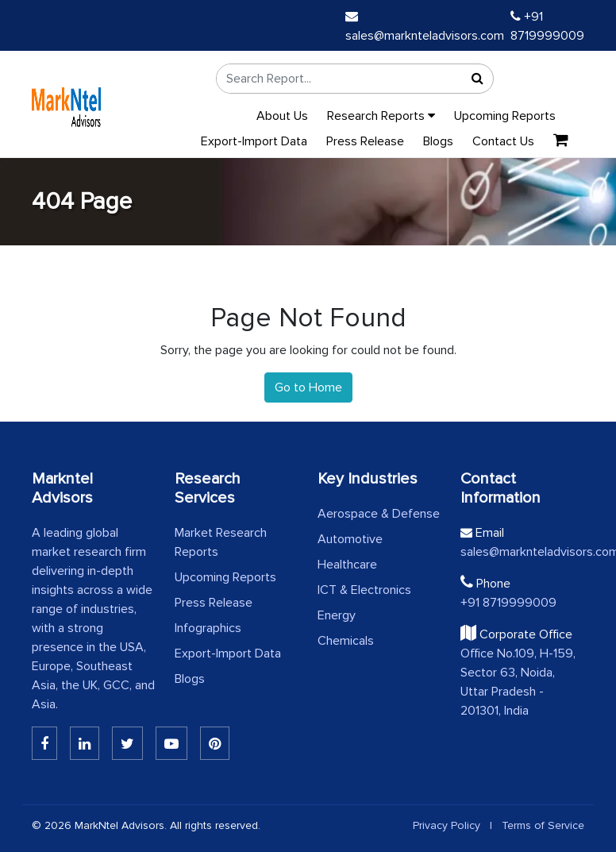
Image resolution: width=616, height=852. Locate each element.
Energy (337, 615)
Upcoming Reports (505, 116)
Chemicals (346, 641)
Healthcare (347, 565)
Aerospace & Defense (379, 514)
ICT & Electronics (364, 590)
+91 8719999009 (508, 603)
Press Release (365, 141)
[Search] (477, 79)
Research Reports (381, 116)
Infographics (208, 628)
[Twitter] (127, 743)
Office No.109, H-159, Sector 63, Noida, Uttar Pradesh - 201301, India (518, 682)
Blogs (438, 141)
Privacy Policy (447, 825)
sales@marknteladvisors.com (522, 552)
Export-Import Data (254, 141)
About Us (282, 116)
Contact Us (503, 141)
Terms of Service (543, 825)
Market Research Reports (221, 542)
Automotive (350, 539)
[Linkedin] (44, 743)
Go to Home (308, 387)
